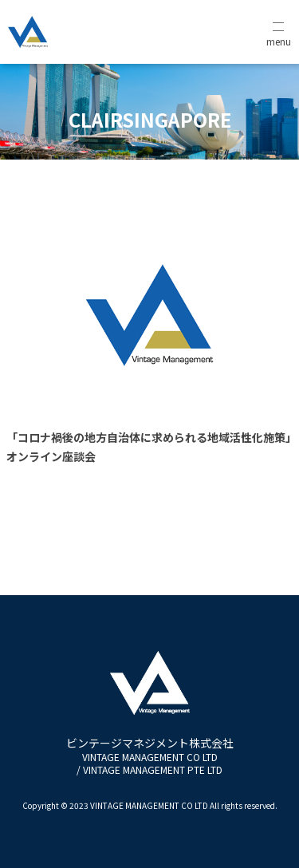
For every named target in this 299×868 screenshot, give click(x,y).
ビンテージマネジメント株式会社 (150, 756)
